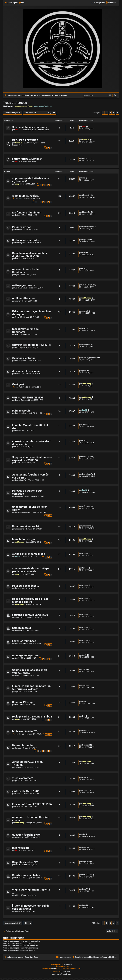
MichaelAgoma (88, 227)
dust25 (21, 734)
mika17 (18, 676)
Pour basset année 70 (26, 526)
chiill (17, 895)
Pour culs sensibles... (26, 586)
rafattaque (19, 348)
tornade (85, 553)
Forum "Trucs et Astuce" (27, 159)
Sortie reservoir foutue (26, 240)
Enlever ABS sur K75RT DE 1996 (32, 804)
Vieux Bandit (20, 617)
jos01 (84, 371)
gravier (18, 301)
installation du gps (24, 539)
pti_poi (18, 781)
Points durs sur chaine (26, 875)
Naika (18, 463)
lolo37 (21, 199)
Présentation (17, 145)
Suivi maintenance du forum (30, 127)
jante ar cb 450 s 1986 (26, 791)
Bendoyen (19, 630)
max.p (85, 731)
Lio (16, 431)
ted (84, 702)
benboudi (19, 143)
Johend (85, 425)
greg (17, 184)
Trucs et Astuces (15, 103)
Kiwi (17, 259)
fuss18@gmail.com (90, 358)
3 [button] (110, 113)
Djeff (17, 275)
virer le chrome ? (22, 778)
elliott (18, 865)
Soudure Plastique (24, 702)
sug (84, 178)
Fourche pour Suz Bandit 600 (30, 615)
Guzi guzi (18, 384)
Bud (17, 705)
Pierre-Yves (20, 374)
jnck (17, 162)
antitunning (87, 298)
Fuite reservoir (21, 411)
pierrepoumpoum (22, 512)
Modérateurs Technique (43, 106)
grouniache (20, 529)
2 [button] (107, 113)
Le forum (46, 130)
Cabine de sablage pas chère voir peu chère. (30, 671)
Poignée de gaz (22, 227)
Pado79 (22, 387)
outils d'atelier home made (29, 554)
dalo (17, 130)
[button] (117, 113)
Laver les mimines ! (24, 641)
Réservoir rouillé (22, 745)
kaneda (18, 748)
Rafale (18, 215)
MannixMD (68, 964)
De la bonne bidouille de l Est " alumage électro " (31, 600)
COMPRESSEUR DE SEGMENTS (31, 345)
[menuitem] (21, 3)
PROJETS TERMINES (25, 140)
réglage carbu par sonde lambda (32, 717)
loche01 (18, 588)
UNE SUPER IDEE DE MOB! (28, 398)
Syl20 (84, 669)
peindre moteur (22, 628)
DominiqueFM (21, 480)
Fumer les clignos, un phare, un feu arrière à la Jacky (31, 688)
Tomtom (19, 768)
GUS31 (18, 807)
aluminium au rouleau (26, 196)
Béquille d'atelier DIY (25, 862)
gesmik (85, 311)
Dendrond (86, 745)
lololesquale (20, 361)
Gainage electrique (24, 358)
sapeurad (86, 240)
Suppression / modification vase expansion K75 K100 (32, 459)
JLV (84, 834)
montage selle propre (25, 655)
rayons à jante (21, 848)
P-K (84, 269)
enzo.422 (86, 158)
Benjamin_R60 (21, 496)
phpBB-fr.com (65, 971)
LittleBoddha (20, 878)
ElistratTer (86, 195)
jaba (17, 911)
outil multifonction (24, 298)
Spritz (18, 692)
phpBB (54, 968)
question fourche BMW (26, 835)
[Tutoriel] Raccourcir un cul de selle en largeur (31, 907)
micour (18, 230)
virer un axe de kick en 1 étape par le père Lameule (31, 570)
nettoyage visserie (24, 285)
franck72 (19, 794)
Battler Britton (21, 400)
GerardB (19, 317)
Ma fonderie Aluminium (27, 213)
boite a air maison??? (25, 731)
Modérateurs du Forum (24, 106)
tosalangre (19, 243)
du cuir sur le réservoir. (26, 371)
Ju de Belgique (21, 288)
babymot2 (19, 837)
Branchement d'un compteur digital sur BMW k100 (30, 255)
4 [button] (114, 113)
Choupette (86, 345)
